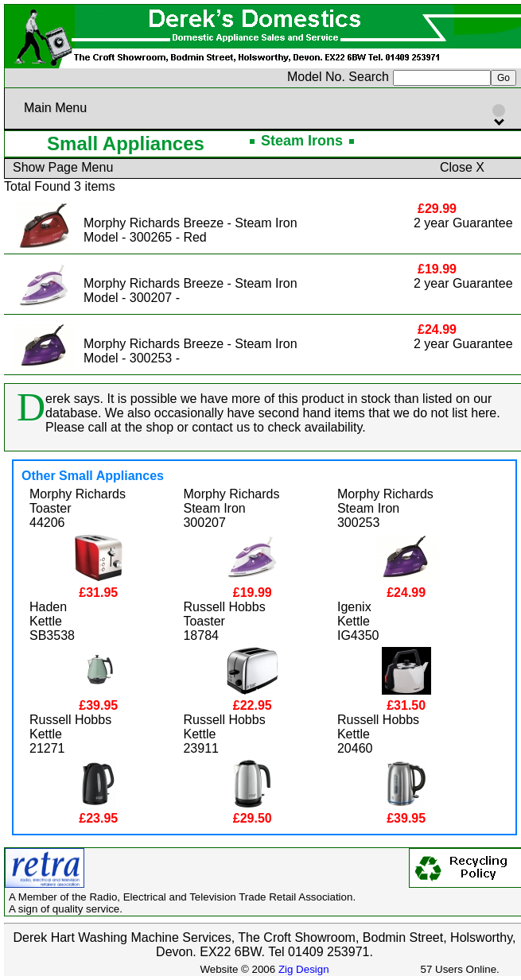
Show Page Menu (63, 167)
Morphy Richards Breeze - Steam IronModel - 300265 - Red (191, 230)
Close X (462, 167)
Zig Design (304, 969)
